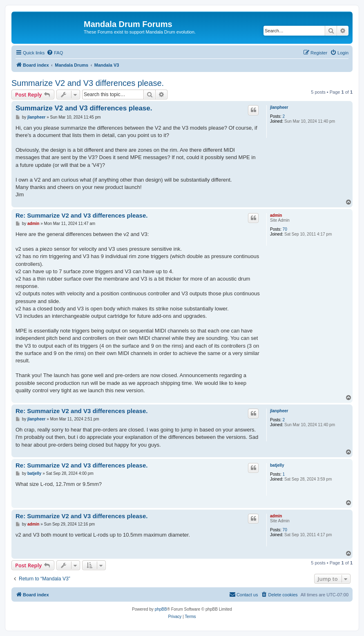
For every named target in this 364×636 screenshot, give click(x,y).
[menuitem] (55, 53)
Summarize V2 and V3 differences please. (88, 83)
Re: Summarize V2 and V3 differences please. (82, 215)
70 (285, 229)
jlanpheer (279, 107)
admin (276, 215)
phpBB (161, 609)
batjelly (277, 465)
